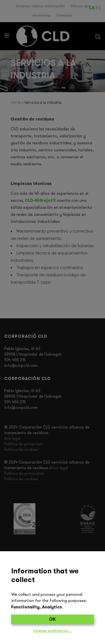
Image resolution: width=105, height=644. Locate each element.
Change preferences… (53, 631)
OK (53, 619)
